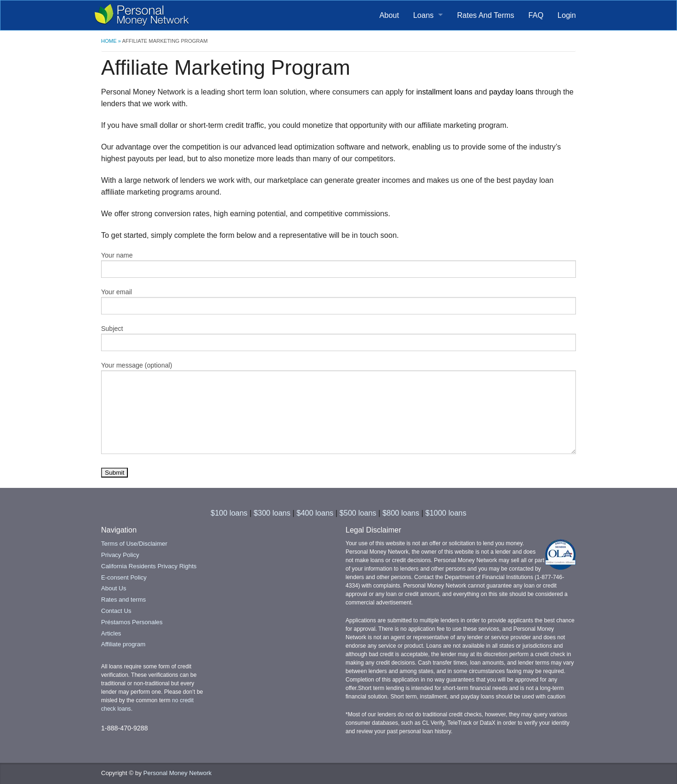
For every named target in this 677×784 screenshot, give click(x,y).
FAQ (536, 15)
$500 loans (358, 513)
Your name (338, 265)
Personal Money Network (177, 773)
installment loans (445, 92)
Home (109, 41)
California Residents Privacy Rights (149, 566)
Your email (338, 301)
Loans (424, 15)
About (389, 15)
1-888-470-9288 (125, 728)
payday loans (511, 92)
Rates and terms (123, 600)
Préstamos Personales (132, 622)
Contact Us (116, 611)
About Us (114, 588)
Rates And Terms (486, 15)
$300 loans (272, 513)
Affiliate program (123, 644)
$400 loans (315, 513)
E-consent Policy (124, 577)
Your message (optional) (338, 408)
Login (567, 15)
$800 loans (401, 513)
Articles (111, 633)
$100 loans (229, 513)
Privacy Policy (120, 555)
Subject (338, 338)
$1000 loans (446, 513)
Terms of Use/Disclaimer (134, 544)
